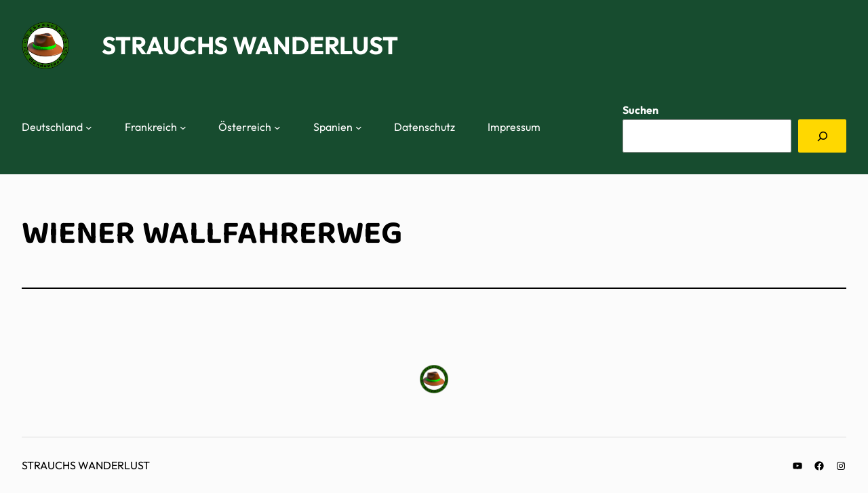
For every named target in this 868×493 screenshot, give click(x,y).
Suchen (640, 110)
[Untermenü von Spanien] (359, 127)
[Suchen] (822, 136)
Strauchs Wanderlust (250, 45)
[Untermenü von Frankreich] (183, 127)
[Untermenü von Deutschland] (89, 127)
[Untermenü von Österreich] (277, 127)
